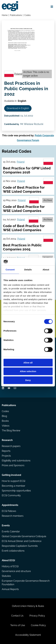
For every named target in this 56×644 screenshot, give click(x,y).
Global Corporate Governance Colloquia (24, 536)
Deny (28, 380)
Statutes (6, 576)
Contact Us (17, 616)
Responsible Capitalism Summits (20, 546)
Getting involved (11, 475)
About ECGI (8, 560)
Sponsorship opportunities (16, 491)
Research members (13, 516)
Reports (6, 451)
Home (5, 15)
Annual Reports (10, 589)
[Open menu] (52, 7)
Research (7, 440)
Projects (6, 456)
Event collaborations (13, 551)
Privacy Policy (37, 616)
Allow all (28, 363)
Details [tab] (28, 270)
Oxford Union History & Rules (28, 606)
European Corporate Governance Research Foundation (26, 583)
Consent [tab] (10, 270)
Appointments (10, 505)
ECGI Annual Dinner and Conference (22, 541)
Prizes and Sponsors (13, 465)
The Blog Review (11, 431)
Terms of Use (18, 625)
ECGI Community (11, 495)
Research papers (11, 446)
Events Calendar (11, 532)
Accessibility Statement (28, 635)
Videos (6, 426)
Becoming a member (14, 486)
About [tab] (46, 270)
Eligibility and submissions (16, 461)
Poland (18, 74)
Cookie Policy (38, 625)
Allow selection (28, 371)
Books (5, 421)
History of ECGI (10, 566)
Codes (27, 15)
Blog (4, 416)
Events (6, 525)
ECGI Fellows (9, 511)
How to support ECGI (14, 481)
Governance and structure (16, 571)
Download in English (18, 108)
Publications (16, 15)
